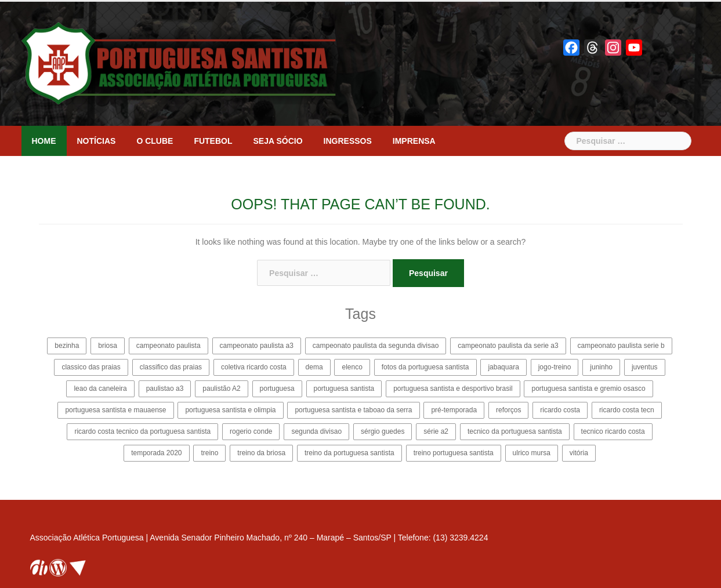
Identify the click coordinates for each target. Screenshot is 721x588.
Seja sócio (278, 141)
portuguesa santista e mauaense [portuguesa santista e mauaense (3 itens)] (115, 410)
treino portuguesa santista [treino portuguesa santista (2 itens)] (454, 453)
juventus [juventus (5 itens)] (645, 367)
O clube (155, 141)
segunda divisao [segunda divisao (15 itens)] (316, 431)
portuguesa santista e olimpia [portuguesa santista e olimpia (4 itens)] (230, 410)
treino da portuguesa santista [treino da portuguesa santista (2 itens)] (349, 453)
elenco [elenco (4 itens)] (352, 367)
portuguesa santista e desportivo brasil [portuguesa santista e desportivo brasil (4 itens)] (453, 389)
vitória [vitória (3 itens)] (579, 453)
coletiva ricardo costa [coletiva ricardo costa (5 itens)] (254, 367)
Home (44, 141)
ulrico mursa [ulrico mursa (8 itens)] (532, 453)
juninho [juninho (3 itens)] (601, 367)
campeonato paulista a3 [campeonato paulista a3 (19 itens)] (257, 346)
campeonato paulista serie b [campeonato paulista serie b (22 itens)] (621, 346)
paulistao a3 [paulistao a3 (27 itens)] (165, 389)
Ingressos (348, 141)
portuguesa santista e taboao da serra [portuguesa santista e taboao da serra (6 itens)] (353, 410)
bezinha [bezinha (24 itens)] (67, 346)
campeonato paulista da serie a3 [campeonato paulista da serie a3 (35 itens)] (508, 346)
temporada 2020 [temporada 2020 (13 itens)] (156, 453)
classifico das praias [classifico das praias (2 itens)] (171, 367)
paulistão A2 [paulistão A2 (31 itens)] (221, 389)
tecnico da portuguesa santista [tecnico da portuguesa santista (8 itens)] (515, 431)
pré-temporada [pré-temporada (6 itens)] (454, 410)
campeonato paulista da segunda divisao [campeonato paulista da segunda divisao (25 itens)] (376, 346)
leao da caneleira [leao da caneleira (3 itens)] (100, 389)
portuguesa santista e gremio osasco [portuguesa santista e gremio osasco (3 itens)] (588, 389)
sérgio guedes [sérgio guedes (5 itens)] (383, 431)
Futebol (213, 141)
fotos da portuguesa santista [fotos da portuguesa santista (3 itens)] (425, 367)
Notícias (97, 141)
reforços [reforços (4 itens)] (508, 410)
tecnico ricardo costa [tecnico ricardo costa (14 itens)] (613, 431)
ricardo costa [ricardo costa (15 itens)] (560, 410)
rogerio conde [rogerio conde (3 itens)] (251, 431)
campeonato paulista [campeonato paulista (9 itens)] (169, 346)
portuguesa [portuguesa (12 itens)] (277, 389)
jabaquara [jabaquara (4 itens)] (503, 367)
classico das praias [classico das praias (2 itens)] (91, 367)
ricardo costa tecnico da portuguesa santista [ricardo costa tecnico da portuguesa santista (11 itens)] (142, 431)
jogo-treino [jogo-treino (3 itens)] (555, 367)
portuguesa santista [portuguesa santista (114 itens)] (344, 389)
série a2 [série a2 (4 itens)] (436, 431)
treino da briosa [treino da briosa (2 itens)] (261, 453)
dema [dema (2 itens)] (314, 367)
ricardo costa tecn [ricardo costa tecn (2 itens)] (627, 410)
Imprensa (414, 141)
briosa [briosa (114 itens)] (108, 346)
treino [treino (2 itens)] (209, 453)
